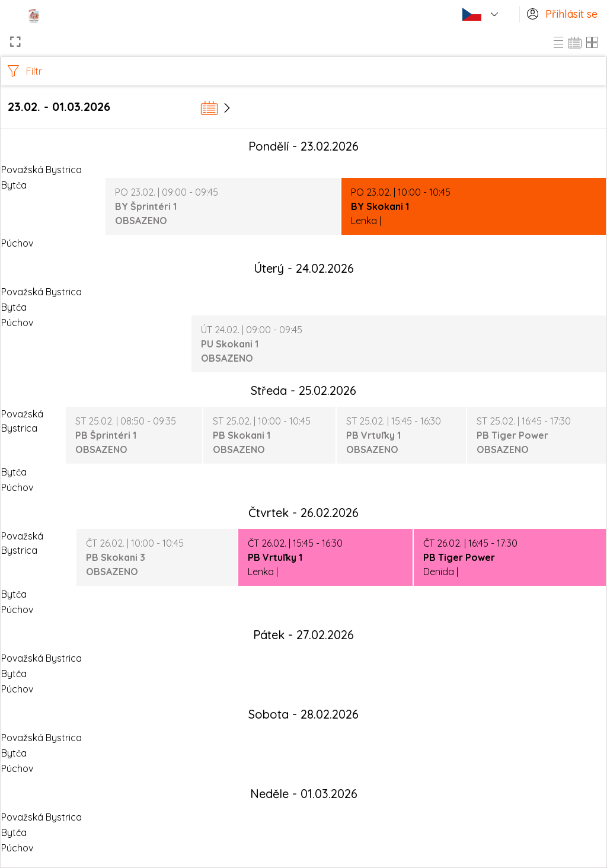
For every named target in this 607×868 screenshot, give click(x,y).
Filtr (25, 71)
